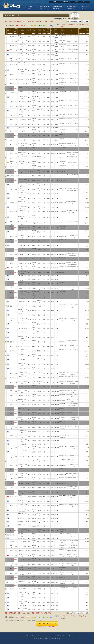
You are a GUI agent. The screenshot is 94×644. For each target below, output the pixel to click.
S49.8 (53, 479)
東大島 (39, 75)
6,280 (16, 84)
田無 (39, 50)
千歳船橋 (39, 223)
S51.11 (53, 59)
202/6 (29, 409)
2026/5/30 (87, 203)
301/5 (29, 452)
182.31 (49, 70)
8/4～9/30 (87, 369)
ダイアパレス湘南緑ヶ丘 (22, 70)
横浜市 (12, 37)
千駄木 (39, 41)
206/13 (29, 418)
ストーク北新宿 (22, 120)
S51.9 (53, 217)
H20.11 (53, 373)
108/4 (29, 441)
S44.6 (53, 302)
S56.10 (53, 263)
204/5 (29, 364)
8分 (44, 355)
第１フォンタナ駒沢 (22, 232)
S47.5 (53, 360)
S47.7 (53, 227)
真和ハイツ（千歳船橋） (22, 223)
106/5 (29, 227)
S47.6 (53, 223)
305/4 (29, 293)
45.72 (49, 382)
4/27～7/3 (87, 364)
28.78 (49, 452)
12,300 (16, 115)
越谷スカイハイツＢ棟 (22, 217)
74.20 (49, 149)
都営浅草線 (34, 342)
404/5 (29, 153)
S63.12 (53, 120)
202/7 (29, 131)
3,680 (16, 102)
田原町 (39, 176)
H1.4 (53, 149)
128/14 (29, 75)
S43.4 (53, 279)
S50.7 (53, 414)
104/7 (29, 106)
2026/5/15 (87, 272)
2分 (44, 50)
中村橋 (39, 297)
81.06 (49, 131)
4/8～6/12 (87, 207)
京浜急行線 (34, 79)
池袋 (39, 194)
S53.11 (53, 329)
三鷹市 (12, 115)
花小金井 (39, 93)
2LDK (57, 236)
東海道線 (34, 70)
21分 (44, 153)
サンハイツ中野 (22, 245)
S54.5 (53, 131)
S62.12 (53, 79)
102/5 (29, 124)
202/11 (29, 400)
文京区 (12, 41)
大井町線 (34, 59)
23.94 (49, 441)
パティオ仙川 (22, 124)
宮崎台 (39, 250)
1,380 (16, 465)
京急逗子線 (34, 145)
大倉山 (39, 306)
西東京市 (12, 50)
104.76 (49, 212)
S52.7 (53, 405)
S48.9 (53, 284)
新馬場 (39, 284)
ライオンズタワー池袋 (22, 194)
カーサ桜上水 (22, 276)
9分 (44, 115)
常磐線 (34, 315)
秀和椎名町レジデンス (22, 355)
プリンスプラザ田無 (22, 50)
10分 (44, 70)
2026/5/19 (87, 306)
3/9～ (88, 279)
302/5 (29, 306)
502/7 (29, 272)
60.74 (49, 250)
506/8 (29, 236)
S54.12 (53, 140)
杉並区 (12, 106)
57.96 (49, 176)
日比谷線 (34, 311)
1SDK (57, 387)
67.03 (49, 245)
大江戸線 (34, 302)
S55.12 (53, 180)
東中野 (39, 396)
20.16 (49, 396)
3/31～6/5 (87, 185)
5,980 (16, 75)
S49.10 (53, 254)
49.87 (49, 461)
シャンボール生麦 (22, 329)
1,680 (16, 124)
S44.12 (53, 465)
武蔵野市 (12, 391)
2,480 (16, 158)
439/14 (29, 311)
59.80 (49, 272)
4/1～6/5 (87, 387)
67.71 (49, 232)
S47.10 (53, 409)
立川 (39, 140)
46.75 (49, 378)
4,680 (16, 189)
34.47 (49, 470)
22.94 (49, 409)
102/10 (29, 46)
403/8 (29, 474)
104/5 (29, 203)
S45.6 (53, 236)
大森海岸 (39, 79)
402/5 (29, 337)
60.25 (49, 259)
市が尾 (39, 84)
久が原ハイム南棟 (22, 259)
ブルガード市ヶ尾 (22, 84)
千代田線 (34, 41)
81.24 (49, 167)
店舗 (57, 59)
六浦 (39, 145)
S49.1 (53, 311)
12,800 (16, 320)
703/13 (29, 176)
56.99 (49, 284)
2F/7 (29, 37)
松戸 (39, 315)
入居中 (87, 37)
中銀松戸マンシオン (22, 315)
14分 (44, 158)
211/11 (29, 346)
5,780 (16, 59)
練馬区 (12, 297)
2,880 (16, 456)
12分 (44, 55)
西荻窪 (39, 272)
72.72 (49, 207)
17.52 (49, 414)
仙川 (39, 124)
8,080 (16, 167)
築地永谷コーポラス (22, 311)
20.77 (49, 423)
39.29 (49, 342)
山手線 (34, 194)
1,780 (16, 106)
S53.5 (53, 46)
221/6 (29, 461)
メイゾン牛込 (22, 302)
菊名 (39, 470)
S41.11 (53, 346)
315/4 (29, 329)
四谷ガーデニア (22, 263)
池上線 (34, 259)
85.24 (49, 128)
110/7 (29, 373)
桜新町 (39, 162)
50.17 (49, 373)
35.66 (49, 346)
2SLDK (57, 227)
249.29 (49, 37)
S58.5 (53, 50)
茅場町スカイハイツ (22, 400)
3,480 (16, 41)
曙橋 (39, 263)
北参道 (39, 452)
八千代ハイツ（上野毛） (22, 59)
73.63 (49, 84)
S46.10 (53, 106)
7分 (44, 88)
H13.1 (53, 194)
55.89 (49, 311)
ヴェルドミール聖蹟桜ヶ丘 (22, 185)
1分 (44, 41)
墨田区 (12, 342)
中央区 (12, 400)
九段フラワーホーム (22, 447)
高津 (39, 131)
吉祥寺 (39, 436)
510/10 (29, 145)
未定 (87, 55)
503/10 (29, 432)
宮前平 (39, 167)
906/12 (29, 391)
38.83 (49, 337)
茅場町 (39, 400)
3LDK (57, 149)
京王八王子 (39, 461)
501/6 (29, 268)
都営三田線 (34, 97)
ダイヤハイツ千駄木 (22, 41)
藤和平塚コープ (22, 254)
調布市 (12, 88)
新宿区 (12, 120)
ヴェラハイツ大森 (22, 79)
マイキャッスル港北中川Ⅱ (22, 37)
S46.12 (53, 355)
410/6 (29, 250)
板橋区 (12, 293)
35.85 (49, 465)
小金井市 (12, 288)
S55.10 (53, 136)
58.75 (49, 217)
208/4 (29, 465)
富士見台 (39, 387)
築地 (39, 311)
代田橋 (39, 236)
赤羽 (39, 268)
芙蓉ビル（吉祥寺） (22, 111)
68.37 (49, 279)
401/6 (29, 297)
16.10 (49, 418)
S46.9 (53, 250)
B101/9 (29, 102)
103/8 (29, 241)
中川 (39, 37)
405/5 (29, 333)
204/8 (29, 427)
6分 (44, 46)
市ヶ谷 (39, 423)
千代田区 (12, 320)
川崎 (39, 369)
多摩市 (12, 158)
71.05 (49, 75)
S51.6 (53, 97)
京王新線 (34, 405)
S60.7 (53, 391)
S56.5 (53, 378)
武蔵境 (39, 391)
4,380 (16, 373)
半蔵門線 (34, 320)
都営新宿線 (34, 75)
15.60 (49, 391)
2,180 (16, 120)
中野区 (12, 346)
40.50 (49, 79)
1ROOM (57, 391)
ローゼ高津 (22, 131)
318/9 (29, 217)
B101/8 (29, 41)
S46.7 (53, 276)
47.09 (49, 97)
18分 (44, 279)
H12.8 (53, 65)
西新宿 (39, 409)
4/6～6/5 (87, 311)
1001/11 (29, 254)
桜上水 (39, 276)
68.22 (49, 227)
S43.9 (53, 387)
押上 (39, 342)
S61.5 (53, 145)
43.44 (49, 65)
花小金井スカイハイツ (22, 93)
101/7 (29, 189)
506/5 (29, 158)
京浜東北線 (34, 55)
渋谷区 (12, 65)
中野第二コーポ (22, 346)
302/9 (29, 447)
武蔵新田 (39, 180)
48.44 (49, 351)
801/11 (29, 369)
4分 (44, 84)
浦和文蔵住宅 (22, 227)
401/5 (29, 167)
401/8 (29, 382)
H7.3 (53, 128)
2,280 (16, 346)
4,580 (16, 268)
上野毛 (39, 59)
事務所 (57, 124)
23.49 (49, 88)
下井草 (39, 106)
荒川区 (12, 378)
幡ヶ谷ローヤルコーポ (22, 465)
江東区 (12, 75)
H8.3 (53, 70)
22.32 (49, 436)
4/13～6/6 (87, 441)
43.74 (49, 360)
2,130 (16, 405)
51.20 (49, 474)
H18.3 (53, 306)
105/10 (29, 79)
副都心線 (34, 337)
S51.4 (53, 441)
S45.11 (53, 288)
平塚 (39, 254)
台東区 (12, 136)
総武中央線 (34, 120)
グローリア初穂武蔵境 (22, 391)
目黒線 (34, 241)
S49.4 (53, 111)
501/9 (29, 284)
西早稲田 (39, 337)
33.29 (49, 106)
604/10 (29, 320)
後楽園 (39, 444)
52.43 (49, 329)
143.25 (49, 145)
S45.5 (53, 396)
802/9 (29, 302)
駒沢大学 (39, 232)
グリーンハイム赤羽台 (22, 268)
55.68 (49, 306)
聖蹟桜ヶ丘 (39, 185)
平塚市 (12, 254)
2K (57, 337)
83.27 (49, 158)
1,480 (16, 391)
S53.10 (53, 456)
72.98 (49, 162)
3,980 (16, 306)
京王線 (34, 88)
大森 (39, 55)
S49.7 (53, 400)
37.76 (49, 55)
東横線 (34, 46)
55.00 (49, 241)
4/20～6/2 (87, 329)
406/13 (29, 171)
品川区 (12, 79)
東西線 (34, 400)
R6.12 (53, 167)
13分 (44, 223)
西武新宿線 (34, 50)
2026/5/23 (87, 288)
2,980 (16, 236)
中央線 (34, 111)
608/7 (29, 387)
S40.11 (53, 333)
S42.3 (53, 272)
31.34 (49, 102)
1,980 (16, 351)
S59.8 (53, 102)
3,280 (16, 474)
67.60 (49, 171)
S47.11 (53, 171)
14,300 (16, 212)
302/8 (29, 65)
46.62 (49, 324)
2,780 (16, 176)
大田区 (12, 102)
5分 (44, 93)
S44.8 (53, 153)
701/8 (29, 245)
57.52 (49, 93)
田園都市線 (34, 84)
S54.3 (53, 84)
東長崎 (39, 355)
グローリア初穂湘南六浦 (22, 145)
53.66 (49, 136)
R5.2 (53, 461)
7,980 (16, 37)
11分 (44, 106)
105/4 (29, 97)
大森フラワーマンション (22, 479)
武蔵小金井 (39, 288)
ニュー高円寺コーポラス (22, 351)
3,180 (16, 140)
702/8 (29, 378)
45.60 (49, 50)
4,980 (16, 79)
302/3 (29, 324)
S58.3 (53, 158)
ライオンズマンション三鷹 (22, 189)
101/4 (29, 470)
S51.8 (53, 337)
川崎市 (12, 131)
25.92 (49, 444)
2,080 (16, 93)
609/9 (29, 414)
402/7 (29, 288)
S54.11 (53, 162)
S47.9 (53, 212)
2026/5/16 (87, 378)
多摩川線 (34, 180)
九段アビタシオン (22, 427)
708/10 (29, 263)
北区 (12, 268)
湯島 (39, 136)
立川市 (12, 140)
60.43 (49, 254)
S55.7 (53, 55)
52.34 (49, 140)
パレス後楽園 (22, 444)
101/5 (29, 59)
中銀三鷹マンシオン (22, 115)
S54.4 (53, 423)
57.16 (49, 268)
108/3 (29, 232)
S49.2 (53, 382)
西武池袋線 (34, 355)
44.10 (49, 355)
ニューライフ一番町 (22, 320)
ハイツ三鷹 (22, 360)
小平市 (12, 93)
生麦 (39, 329)
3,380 (16, 46)
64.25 (49, 315)
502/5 (29, 180)
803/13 (29, 185)
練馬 (39, 432)
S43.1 (53, 452)
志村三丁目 (39, 97)
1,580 (16, 223)
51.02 (49, 124)
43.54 (49, 111)
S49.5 (53, 232)
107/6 (29, 70)
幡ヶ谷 (39, 465)
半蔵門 (39, 320)
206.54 (49, 115)
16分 (44, 162)
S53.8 (53, 88)
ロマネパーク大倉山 (22, 306)
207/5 (29, 149)
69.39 (49, 189)
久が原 (39, 259)
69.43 (49, 320)
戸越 (39, 418)
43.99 (49, 369)
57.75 (49, 479)
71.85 (49, 46)
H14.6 (53, 37)
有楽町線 (34, 456)
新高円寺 (39, 351)
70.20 (49, 236)
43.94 (49, 364)
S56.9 (53, 75)
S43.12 (53, 259)
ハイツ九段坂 (22, 456)
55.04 (49, 153)
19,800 (16, 65)
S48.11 (53, 351)
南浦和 (39, 227)
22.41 (49, 405)
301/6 (29, 162)
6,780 (16, 162)
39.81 (49, 41)
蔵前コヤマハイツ (22, 176)
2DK (57, 351)
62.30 (49, 180)
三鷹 (39, 115)
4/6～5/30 (87, 432)
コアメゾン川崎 (22, 369)
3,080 (16, 378)
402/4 (29, 223)
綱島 (39, 46)
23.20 (49, 400)
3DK (57, 223)
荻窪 (39, 128)
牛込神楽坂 (39, 302)
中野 (39, 245)
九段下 (39, 427)
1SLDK (57, 369)
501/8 (29, 212)
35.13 (49, 456)
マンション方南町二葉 (22, 441)
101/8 (29, 115)
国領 (39, 153)
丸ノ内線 (34, 351)
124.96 (49, 194)
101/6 (29, 55)
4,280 (16, 131)
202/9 (29, 136)
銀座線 (34, 176)
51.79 (49, 333)
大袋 (39, 217)
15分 (44, 124)
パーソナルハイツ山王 (22, 55)
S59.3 (53, 41)
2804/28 (29, 194)
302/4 (29, 436)
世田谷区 (12, 59)
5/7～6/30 (87, 333)
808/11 (29, 315)
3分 (44, 37)
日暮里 (39, 378)
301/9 (29, 207)
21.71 (49, 427)
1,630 (16, 436)
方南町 (39, 441)
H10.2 (53, 207)
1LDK (57, 456)
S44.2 (53, 297)
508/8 (29, 355)
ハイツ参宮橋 (22, 405)
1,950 (16, 153)
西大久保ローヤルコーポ (22, 337)
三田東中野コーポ (22, 396)
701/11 (29, 351)
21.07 (49, 447)
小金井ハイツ (22, 288)
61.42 (49, 288)
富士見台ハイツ (22, 387)
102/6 (29, 128)
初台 (39, 405)
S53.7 (53, 245)
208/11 (29, 276)
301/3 (29, 360)
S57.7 (53, 436)
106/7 (29, 93)
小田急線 (34, 223)
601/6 (29, 279)
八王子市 (12, 461)
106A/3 (29, 88)
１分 (44, 414)
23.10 (49, 432)
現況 (87, 41)
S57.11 (53, 124)
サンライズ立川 (22, 140)
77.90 (49, 263)
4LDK (57, 145)
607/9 (29, 423)
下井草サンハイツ (22, 106)
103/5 (29, 259)
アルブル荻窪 (22, 128)
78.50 (49, 302)
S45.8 (53, 241)
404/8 (29, 405)
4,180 (16, 50)
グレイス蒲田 (22, 102)
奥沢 (39, 241)
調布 (39, 88)
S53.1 (53, 342)
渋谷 (39, 212)
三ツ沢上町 (39, 373)
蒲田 (39, 102)
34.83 (49, 120)
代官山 (39, 65)
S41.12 (53, 364)
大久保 (39, 120)
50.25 (49, 223)
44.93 (49, 59)
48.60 (49, 293)
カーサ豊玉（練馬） (22, 432)
